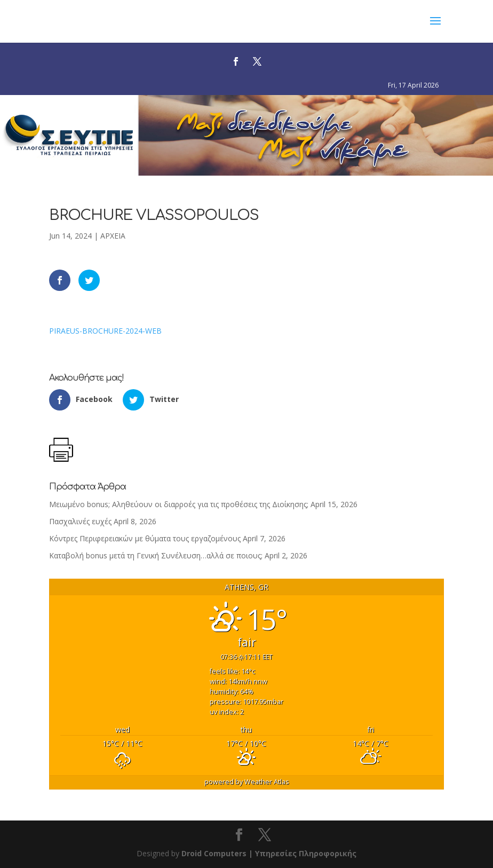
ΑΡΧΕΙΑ (113, 236)
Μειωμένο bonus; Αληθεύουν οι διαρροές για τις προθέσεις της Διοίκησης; (179, 504)
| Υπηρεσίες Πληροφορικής (303, 853)
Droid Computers (214, 853)
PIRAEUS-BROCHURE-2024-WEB (105, 331)
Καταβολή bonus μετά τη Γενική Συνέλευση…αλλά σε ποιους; (156, 555)
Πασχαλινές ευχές (80, 521)
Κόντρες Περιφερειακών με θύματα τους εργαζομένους (145, 538)
